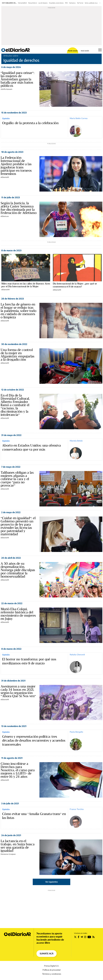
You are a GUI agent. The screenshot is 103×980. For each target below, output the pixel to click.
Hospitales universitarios (56, 3)
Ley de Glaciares (43, 3)
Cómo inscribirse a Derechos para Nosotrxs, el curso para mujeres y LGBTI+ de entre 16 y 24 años (18, 770)
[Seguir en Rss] (93, 937)
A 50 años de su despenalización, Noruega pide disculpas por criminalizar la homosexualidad (18, 570)
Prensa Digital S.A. (52, 966)
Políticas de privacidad (51, 970)
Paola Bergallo (76, 732)
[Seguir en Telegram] (82, 937)
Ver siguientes (52, 882)
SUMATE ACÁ (47, 954)
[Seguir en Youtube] (89, 937)
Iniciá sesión (85, 51)
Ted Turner (80, 3)
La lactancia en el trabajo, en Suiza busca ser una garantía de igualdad (18, 846)
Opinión (6, 118)
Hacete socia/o (73, 51)
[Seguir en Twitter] (75, 937)
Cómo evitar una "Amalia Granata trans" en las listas (34, 816)
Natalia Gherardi (77, 654)
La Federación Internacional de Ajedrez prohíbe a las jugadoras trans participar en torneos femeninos (16, 166)
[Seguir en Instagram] (85, 937)
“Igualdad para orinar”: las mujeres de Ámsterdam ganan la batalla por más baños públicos (18, 79)
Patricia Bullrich (22, 3)
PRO (66, 3)
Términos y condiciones (52, 974)
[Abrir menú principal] (100, 50)
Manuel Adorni (33, 3)
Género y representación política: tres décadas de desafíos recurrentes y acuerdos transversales (34, 741)
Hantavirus (72, 3)
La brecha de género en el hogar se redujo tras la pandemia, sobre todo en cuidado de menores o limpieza (19, 311)
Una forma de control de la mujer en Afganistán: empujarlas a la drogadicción (18, 355)
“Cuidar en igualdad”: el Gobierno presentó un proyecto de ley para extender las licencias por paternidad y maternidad (18, 526)
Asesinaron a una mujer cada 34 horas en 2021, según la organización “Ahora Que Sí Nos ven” (18, 691)
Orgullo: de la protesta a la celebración (30, 123)
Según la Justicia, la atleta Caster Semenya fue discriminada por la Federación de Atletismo (19, 208)
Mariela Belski (76, 441)
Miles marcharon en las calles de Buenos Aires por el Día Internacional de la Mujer (26, 285)
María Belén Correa (79, 118)
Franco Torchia (77, 809)
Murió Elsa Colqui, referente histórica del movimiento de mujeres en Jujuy (18, 614)
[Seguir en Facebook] (79, 937)
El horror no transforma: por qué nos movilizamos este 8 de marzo (29, 661)
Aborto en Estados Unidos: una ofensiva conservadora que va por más (31, 448)
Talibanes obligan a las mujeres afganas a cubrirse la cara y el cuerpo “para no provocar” (17, 479)
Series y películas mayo (91, 3)
